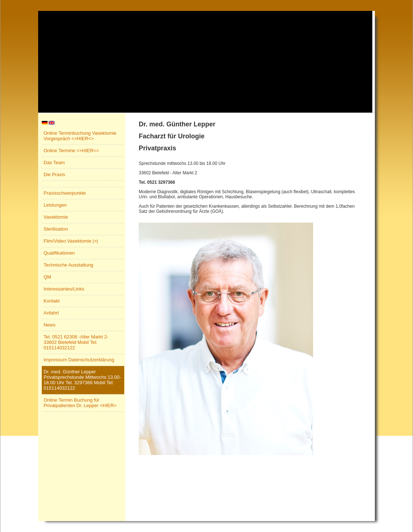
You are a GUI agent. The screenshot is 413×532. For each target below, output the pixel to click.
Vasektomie (56, 217)
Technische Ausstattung (68, 265)
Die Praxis (54, 174)
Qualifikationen (59, 253)
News (50, 325)
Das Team (54, 163)
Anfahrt (51, 313)
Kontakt (52, 301)
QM (47, 277)
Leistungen (55, 205)
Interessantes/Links (64, 289)
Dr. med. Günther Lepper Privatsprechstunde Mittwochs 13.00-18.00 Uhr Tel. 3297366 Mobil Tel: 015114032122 (82, 380)
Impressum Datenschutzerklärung (79, 360)
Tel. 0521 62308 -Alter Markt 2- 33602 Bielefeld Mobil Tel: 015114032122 (76, 342)
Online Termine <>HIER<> (71, 151)
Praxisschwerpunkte (65, 193)
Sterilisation (56, 229)
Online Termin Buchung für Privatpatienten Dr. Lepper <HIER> (80, 403)
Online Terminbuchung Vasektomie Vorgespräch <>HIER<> (80, 136)
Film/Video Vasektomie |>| (71, 241)
